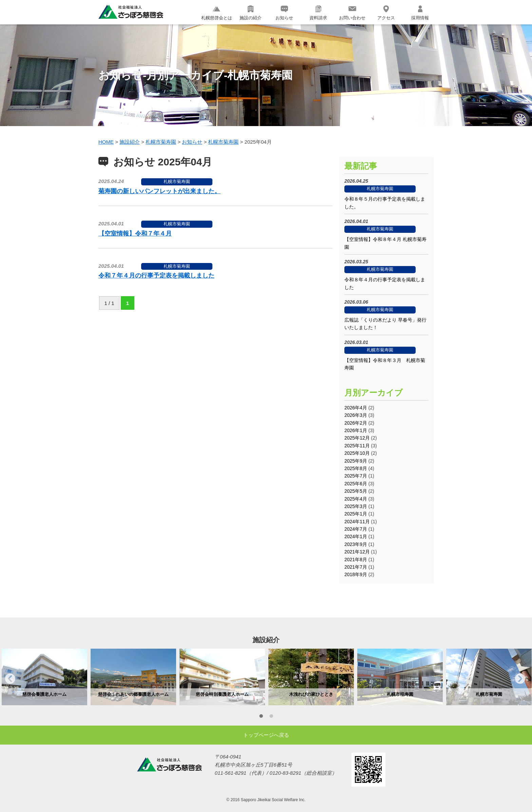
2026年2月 (356, 423)
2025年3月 (356, 506)
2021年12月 (357, 552)
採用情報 (420, 13)
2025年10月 (357, 453)
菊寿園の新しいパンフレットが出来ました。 (159, 191)
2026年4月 (356, 408)
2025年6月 (356, 484)
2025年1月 (356, 514)
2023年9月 (356, 544)
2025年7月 (356, 476)
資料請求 (318, 13)
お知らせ (284, 13)
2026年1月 (356, 430)
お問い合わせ (352, 13)
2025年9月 (356, 461)
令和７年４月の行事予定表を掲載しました (156, 276)
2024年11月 (357, 522)
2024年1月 (356, 536)
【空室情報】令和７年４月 (135, 234)
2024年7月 (356, 529)
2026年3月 (356, 415)
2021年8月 (356, 560)
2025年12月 (357, 438)
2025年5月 (356, 491)
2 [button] (271, 717)
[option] (44, 677)
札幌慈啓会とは (217, 13)
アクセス (386, 13)
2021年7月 (356, 567)
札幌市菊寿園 (177, 181)
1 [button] (261, 717)
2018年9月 (356, 574)
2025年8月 (356, 468)
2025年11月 (357, 446)
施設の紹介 (251, 13)
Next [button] (520, 678)
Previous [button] (10, 678)
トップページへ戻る (266, 735)
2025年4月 (356, 499)
